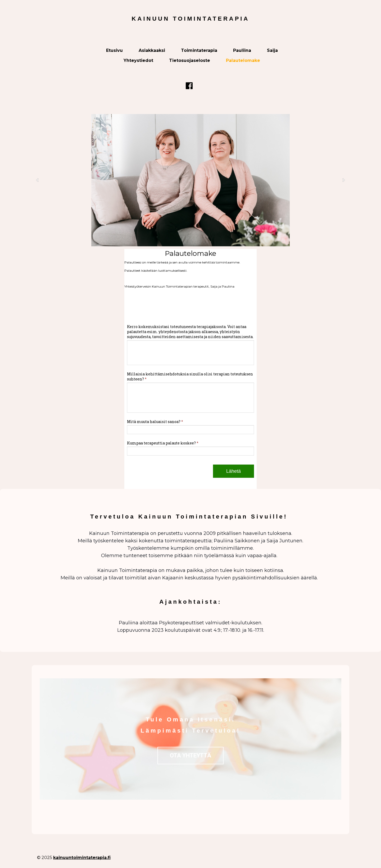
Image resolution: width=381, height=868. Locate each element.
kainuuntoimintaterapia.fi (82, 858)
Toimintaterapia (199, 50)
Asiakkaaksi (152, 50)
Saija (272, 50)
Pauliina (242, 50)
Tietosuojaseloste (190, 60)
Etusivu (114, 50)
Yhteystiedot (138, 60)
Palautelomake (243, 60)
